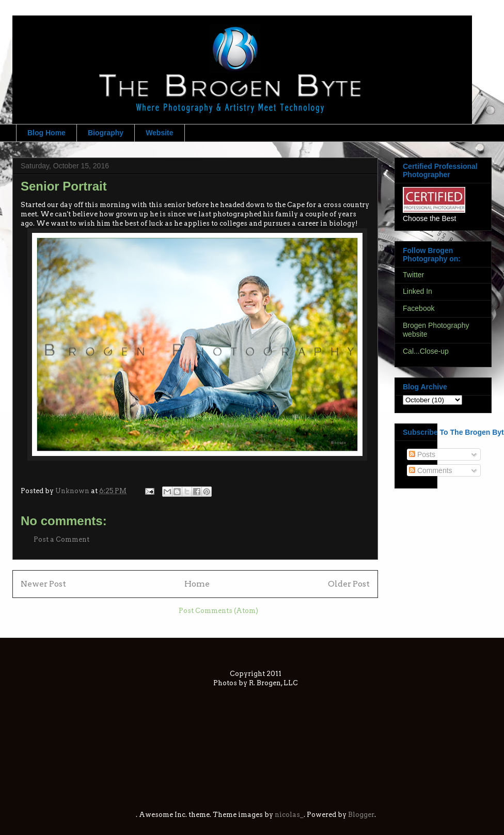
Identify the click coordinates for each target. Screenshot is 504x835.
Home (197, 584)
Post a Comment (61, 539)
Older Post (349, 584)
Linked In (418, 291)
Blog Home (46, 133)
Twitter (413, 275)
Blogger (361, 815)
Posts (422, 454)
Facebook (419, 308)
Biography (106, 133)
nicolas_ (289, 815)
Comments (431, 470)
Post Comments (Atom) (218, 611)
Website (159, 133)
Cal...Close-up (426, 351)
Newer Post (43, 584)
